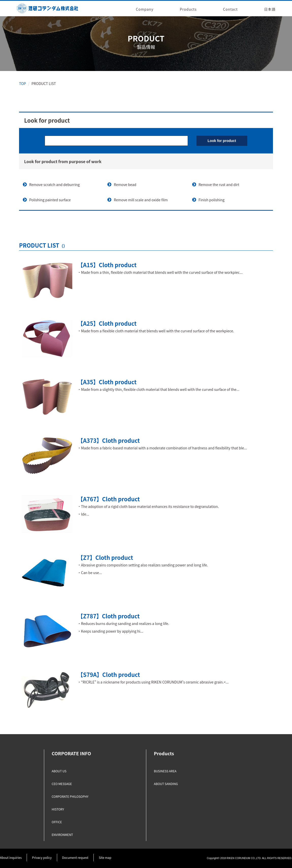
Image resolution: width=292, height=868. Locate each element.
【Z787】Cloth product (109, 616)
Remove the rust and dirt (219, 184)
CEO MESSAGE (62, 784)
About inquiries (11, 857)
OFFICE (57, 822)
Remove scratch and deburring (54, 184)
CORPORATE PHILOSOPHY (70, 796)
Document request (75, 857)
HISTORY (58, 809)
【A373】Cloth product (109, 440)
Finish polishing (212, 200)
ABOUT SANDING (166, 784)
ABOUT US (59, 771)
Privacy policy (42, 857)
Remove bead (125, 184)
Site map (105, 857)
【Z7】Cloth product (105, 557)
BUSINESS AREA (165, 771)
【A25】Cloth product (107, 323)
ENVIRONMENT (62, 835)
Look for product (222, 141)
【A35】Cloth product (107, 382)
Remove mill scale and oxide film (141, 200)
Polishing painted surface (50, 200)
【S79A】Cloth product (109, 674)
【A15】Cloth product (107, 265)
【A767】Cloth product (109, 499)
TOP (22, 83)
